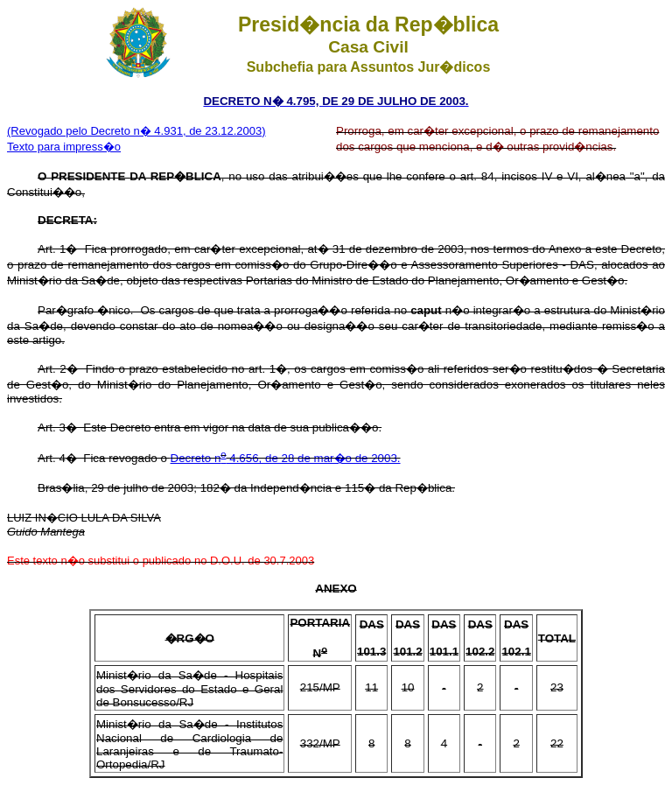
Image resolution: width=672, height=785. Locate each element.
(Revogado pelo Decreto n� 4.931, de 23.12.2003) (136, 131)
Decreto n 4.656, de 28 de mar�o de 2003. (286, 458)
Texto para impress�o (64, 147)
